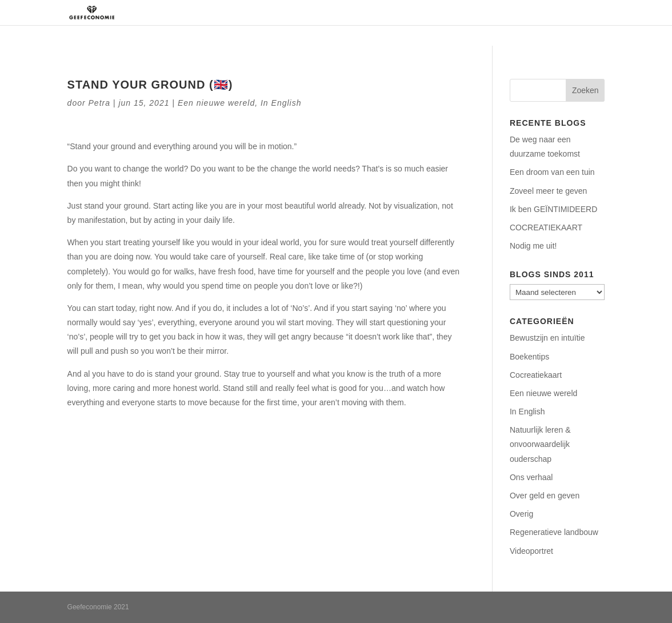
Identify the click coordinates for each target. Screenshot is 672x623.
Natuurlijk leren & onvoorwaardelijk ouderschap (540, 444)
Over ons (333, 13)
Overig (521, 514)
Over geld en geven (545, 496)
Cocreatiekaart (536, 375)
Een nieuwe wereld (216, 103)
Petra (99, 103)
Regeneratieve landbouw (554, 532)
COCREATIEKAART (546, 227)
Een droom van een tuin (552, 172)
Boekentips (529, 357)
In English (281, 103)
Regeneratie (391, 13)
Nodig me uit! (533, 246)
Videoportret (531, 551)
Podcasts (506, 13)
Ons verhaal (531, 477)
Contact (555, 13)
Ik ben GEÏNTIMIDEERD (553, 209)
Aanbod (445, 13)
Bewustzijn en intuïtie (547, 338)
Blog (596, 13)
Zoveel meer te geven (548, 191)
